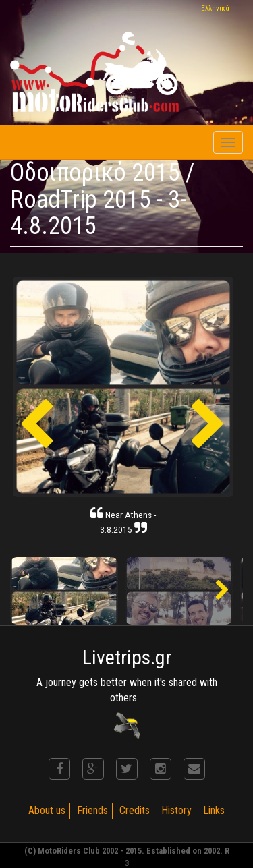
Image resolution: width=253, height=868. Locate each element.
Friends (92, 810)
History (176, 810)
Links (214, 810)
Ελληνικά (215, 8)
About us (47, 810)
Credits (135, 810)
